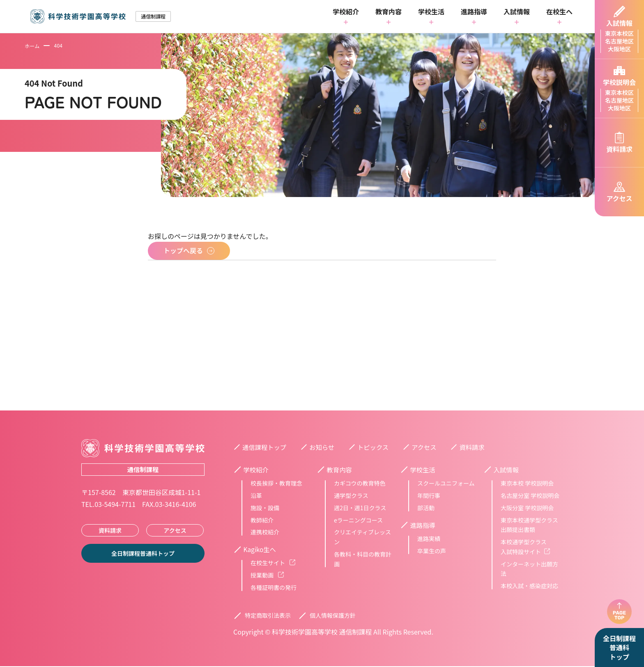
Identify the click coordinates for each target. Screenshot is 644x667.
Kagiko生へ (262, 550)
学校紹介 (346, 12)
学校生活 (431, 12)
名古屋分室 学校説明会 (530, 496)
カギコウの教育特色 (360, 484)
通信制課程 (143, 470)
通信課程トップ (265, 447)
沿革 (256, 496)
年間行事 (429, 496)
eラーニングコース (358, 520)
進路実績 (429, 539)
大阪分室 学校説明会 (527, 508)
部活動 (426, 508)
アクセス (175, 530)
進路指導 (474, 12)
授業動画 (267, 576)
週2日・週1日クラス (360, 508)
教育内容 (389, 12)
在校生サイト (273, 564)
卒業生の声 (432, 551)
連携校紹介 (265, 532)
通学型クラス (351, 496)
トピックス (377, 447)
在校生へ (559, 12)
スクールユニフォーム (446, 484)
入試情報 (517, 12)
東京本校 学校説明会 (527, 484)
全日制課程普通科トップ (619, 648)
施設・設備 (265, 508)
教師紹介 (262, 520)
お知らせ (324, 447)
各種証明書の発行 (274, 588)
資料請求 (110, 530)
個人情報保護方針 (333, 616)
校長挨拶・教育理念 (276, 484)
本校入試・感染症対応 (529, 586)
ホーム (32, 46)
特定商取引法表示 (268, 616)
